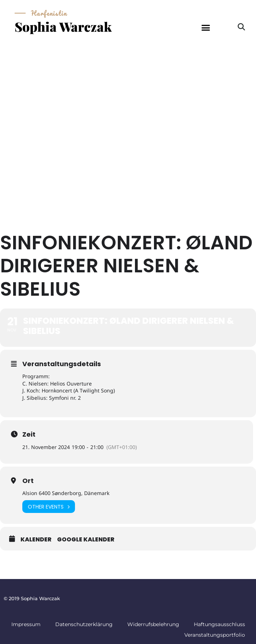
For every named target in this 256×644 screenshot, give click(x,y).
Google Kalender (86, 540)
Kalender (36, 540)
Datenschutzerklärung (84, 624)
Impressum (26, 624)
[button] (206, 28)
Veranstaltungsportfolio (215, 635)
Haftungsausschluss (219, 624)
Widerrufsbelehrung (153, 624)
